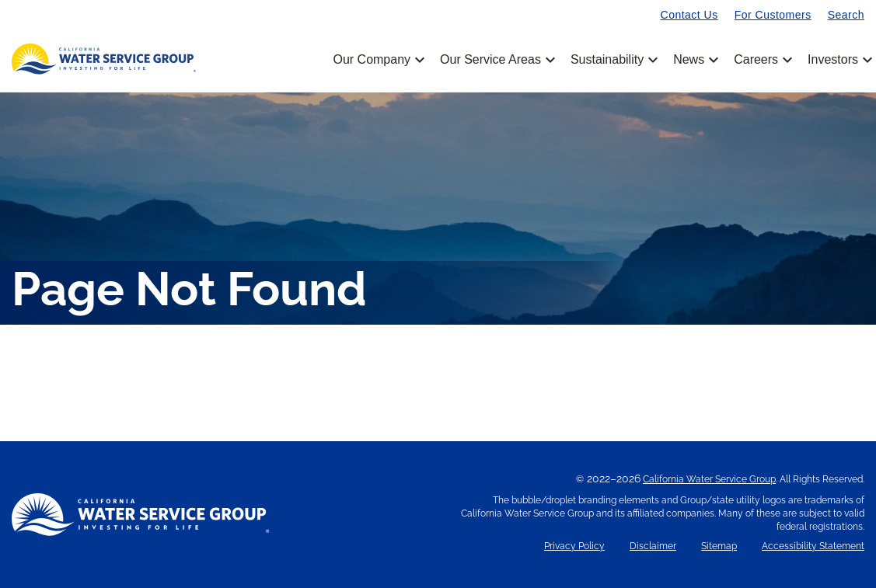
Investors (833, 60)
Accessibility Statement (813, 546)
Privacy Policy (574, 546)
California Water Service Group (709, 479)
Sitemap (719, 546)
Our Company (377, 60)
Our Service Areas (496, 60)
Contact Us (689, 15)
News (695, 60)
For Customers (773, 15)
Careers (762, 60)
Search (846, 15)
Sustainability (613, 60)
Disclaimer (653, 546)
